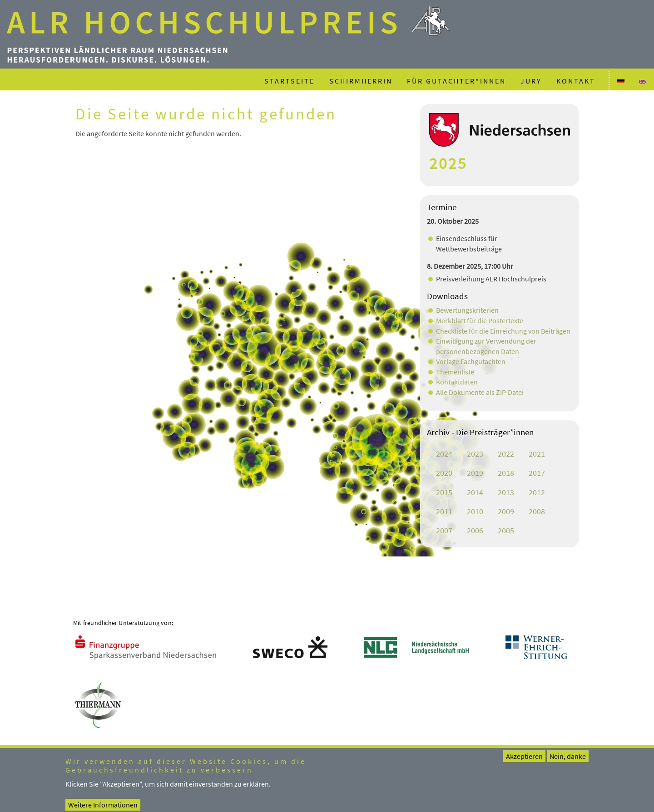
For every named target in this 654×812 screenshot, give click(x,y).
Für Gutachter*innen (456, 81)
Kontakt (576, 81)
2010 (475, 512)
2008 (537, 512)
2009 (506, 512)
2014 (475, 492)
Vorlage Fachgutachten (471, 361)
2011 (444, 512)
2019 (475, 473)
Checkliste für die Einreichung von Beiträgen (503, 331)
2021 (537, 454)
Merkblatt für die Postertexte (480, 320)
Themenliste (455, 372)
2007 (444, 531)
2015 (444, 492)
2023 (475, 454)
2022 (506, 454)
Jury (531, 81)
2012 (537, 492)
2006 (475, 531)
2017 (537, 473)
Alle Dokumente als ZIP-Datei (480, 392)
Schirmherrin (361, 81)
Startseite (290, 81)
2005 (506, 531)
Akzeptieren (524, 762)
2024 (444, 454)
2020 (444, 473)
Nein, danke (568, 762)
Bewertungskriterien (467, 310)
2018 (506, 473)
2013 (506, 492)
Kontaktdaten (457, 382)
